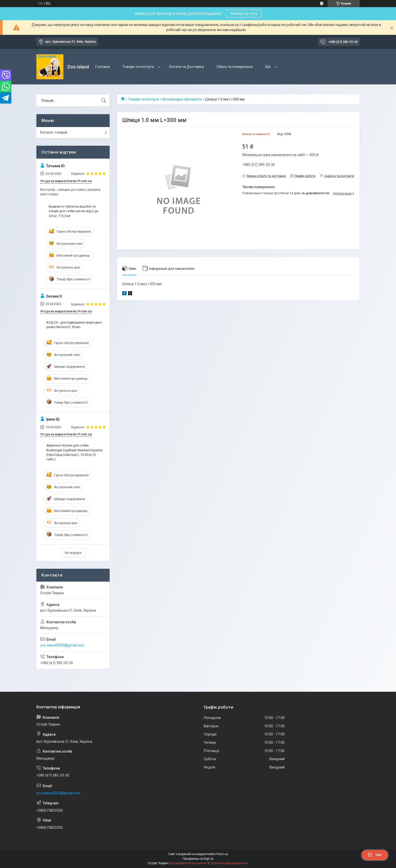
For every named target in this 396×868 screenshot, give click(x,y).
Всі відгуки (73, 553)
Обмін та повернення (234, 67)
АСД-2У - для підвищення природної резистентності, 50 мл (74, 325)
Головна (103, 67)
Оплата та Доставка (186, 67)
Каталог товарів (54, 132)
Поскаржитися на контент (189, 863)
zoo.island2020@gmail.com (62, 645)
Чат (375, 855)
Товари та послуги (138, 67)
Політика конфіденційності (229, 863)
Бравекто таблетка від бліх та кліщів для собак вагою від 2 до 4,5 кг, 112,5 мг (74, 211)
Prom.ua (222, 854)
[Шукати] (104, 101)
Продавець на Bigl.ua (198, 859)
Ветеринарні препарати (182, 99)
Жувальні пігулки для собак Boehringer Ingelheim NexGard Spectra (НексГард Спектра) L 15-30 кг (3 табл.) (74, 452)
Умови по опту (244, 14)
